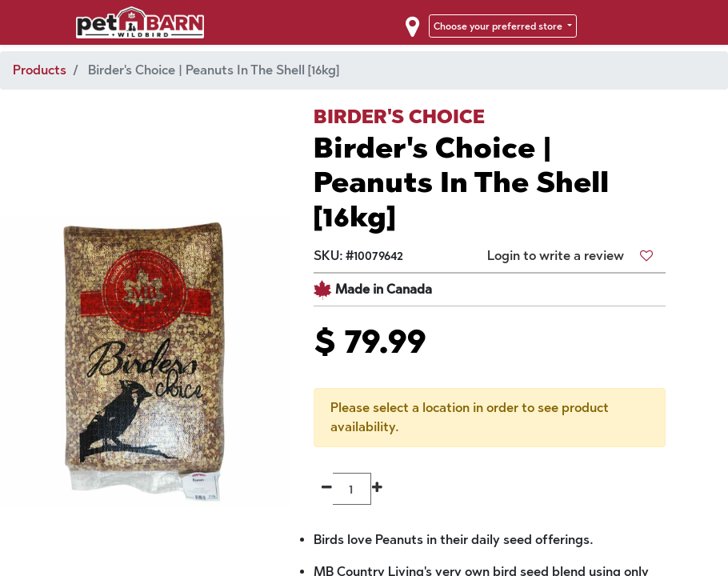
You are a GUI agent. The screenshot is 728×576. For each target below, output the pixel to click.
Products (40, 70)
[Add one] (377, 489)
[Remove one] (327, 489)
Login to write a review (556, 256)
